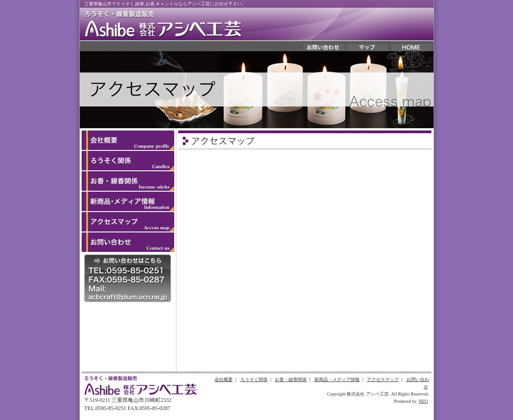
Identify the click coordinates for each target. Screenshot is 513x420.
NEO (423, 401)
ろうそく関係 (254, 379)
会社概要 (224, 379)
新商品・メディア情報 (337, 379)
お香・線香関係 (291, 379)
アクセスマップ (383, 379)
